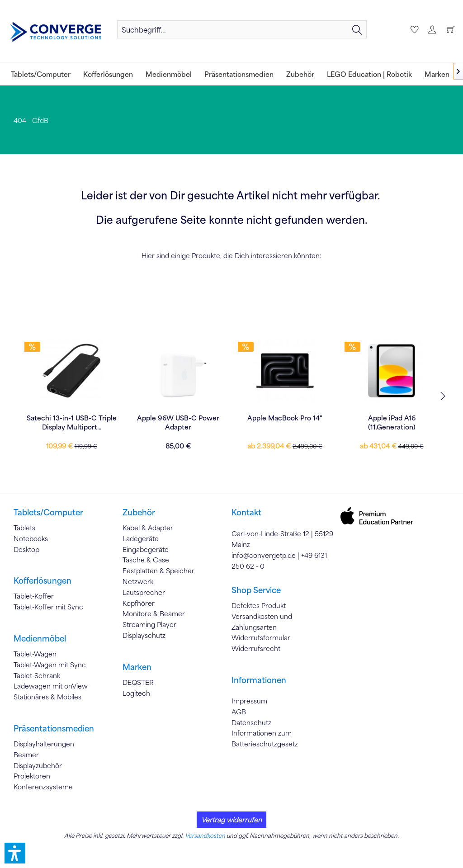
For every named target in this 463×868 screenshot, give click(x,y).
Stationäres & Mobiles (47, 697)
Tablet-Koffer (34, 596)
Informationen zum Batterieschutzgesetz (265, 738)
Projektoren (32, 776)
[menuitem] (242, 29)
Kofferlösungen (43, 580)
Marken (137, 667)
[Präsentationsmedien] (239, 74)
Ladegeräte (141, 538)
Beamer (26, 755)
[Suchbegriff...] (242, 29)
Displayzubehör (38, 765)
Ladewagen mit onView (51, 686)
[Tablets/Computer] (41, 74)
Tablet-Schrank (37, 675)
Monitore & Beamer (154, 613)
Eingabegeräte (146, 549)
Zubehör (139, 512)
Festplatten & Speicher (158, 571)
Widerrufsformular (261, 637)
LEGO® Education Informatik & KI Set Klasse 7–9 (71, 422)
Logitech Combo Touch (392, 418)
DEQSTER (138, 682)
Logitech (136, 693)
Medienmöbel (40, 638)
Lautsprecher (144, 592)
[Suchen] (357, 29)
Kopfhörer (139, 603)
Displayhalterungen (44, 744)
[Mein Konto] (432, 29)
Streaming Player (149, 624)
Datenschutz (251, 722)
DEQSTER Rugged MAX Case (178, 418)
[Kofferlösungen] (108, 74)
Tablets (24, 528)
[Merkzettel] (413, 29)
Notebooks (31, 538)
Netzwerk (138, 581)
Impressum (249, 701)
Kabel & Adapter (148, 528)
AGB (239, 712)
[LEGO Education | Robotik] (369, 74)
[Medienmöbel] (169, 74)
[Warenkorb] (450, 29)
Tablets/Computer (48, 512)
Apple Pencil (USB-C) (285, 418)
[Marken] (437, 74)
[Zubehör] (300, 74)
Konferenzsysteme (43, 787)
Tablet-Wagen (35, 654)
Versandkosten (205, 835)
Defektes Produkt (259, 605)
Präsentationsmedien (54, 728)
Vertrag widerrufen (231, 820)
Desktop (26, 549)
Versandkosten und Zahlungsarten (262, 622)
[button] (15, 853)
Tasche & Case (146, 560)
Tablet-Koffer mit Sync (48, 607)
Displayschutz (144, 635)
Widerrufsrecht (256, 648)
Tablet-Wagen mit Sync (50, 665)
